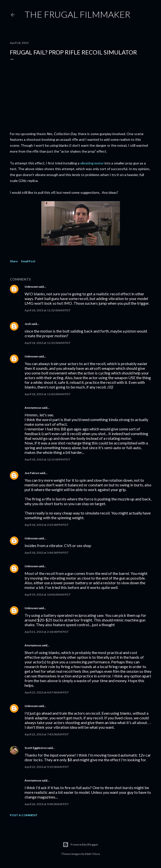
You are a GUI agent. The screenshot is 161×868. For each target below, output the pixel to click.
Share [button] (14, 261)
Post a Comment (24, 815)
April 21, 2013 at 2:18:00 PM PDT (47, 632)
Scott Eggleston (36, 748)
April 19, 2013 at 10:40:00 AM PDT (48, 594)
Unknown (31, 287)
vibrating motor (92, 163)
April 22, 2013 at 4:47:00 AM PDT (47, 692)
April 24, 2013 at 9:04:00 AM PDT (47, 804)
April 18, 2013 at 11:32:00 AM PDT (48, 310)
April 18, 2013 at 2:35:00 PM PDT (47, 525)
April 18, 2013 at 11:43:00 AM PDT (48, 394)
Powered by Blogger (80, 845)
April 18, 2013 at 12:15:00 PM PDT (48, 459)
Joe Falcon (32, 473)
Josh (28, 324)
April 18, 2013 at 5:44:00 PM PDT (47, 553)
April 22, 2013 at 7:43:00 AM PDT (47, 734)
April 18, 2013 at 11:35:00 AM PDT (48, 343)
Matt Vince (93, 854)
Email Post (28, 261)
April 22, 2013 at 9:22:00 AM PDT (47, 767)
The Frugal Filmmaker (77, 14)
